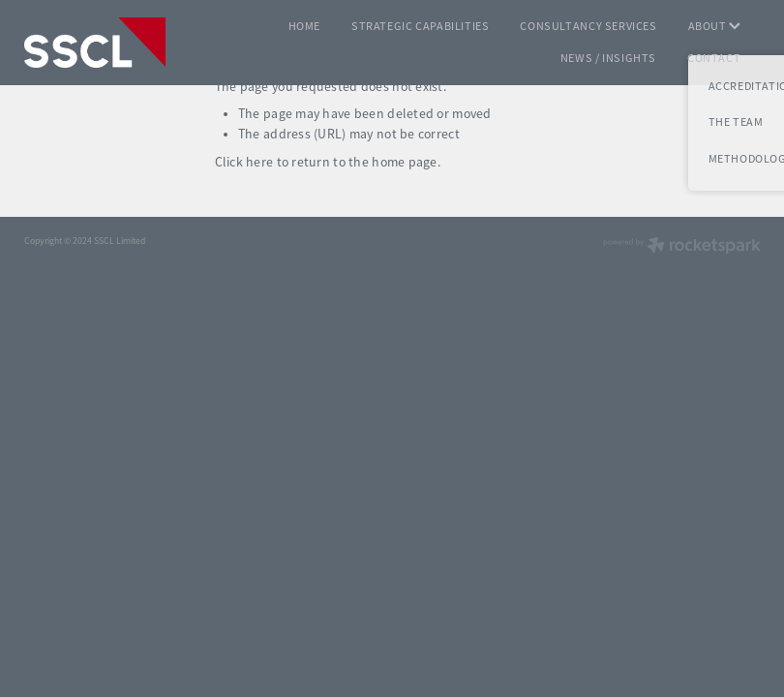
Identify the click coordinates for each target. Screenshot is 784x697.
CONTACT (714, 58)
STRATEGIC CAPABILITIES (420, 26)
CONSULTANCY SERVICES (588, 26)
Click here (244, 162)
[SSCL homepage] (98, 43)
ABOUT (715, 26)
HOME (304, 26)
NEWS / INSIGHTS (608, 58)
